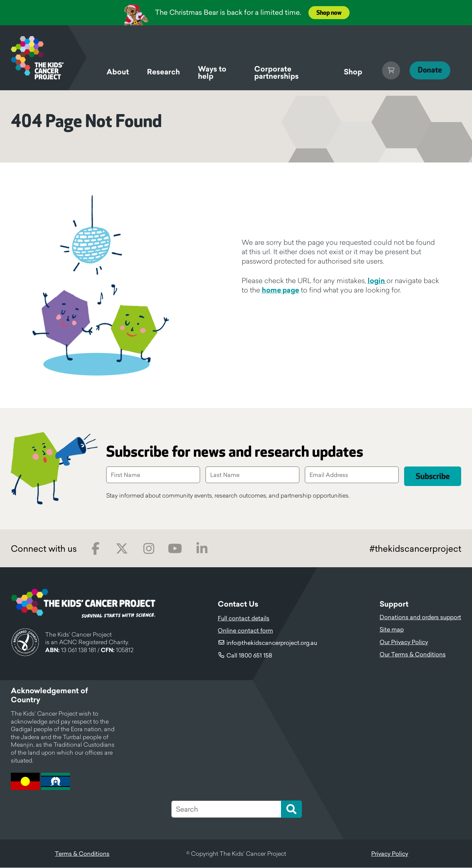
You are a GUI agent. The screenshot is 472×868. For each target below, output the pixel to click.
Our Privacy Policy (404, 642)
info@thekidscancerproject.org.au (272, 643)
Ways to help (212, 74)
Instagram (149, 549)
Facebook (96, 549)
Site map (392, 630)
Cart (386, 70)
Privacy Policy (390, 854)
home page (280, 290)
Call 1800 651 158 (249, 656)
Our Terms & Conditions (413, 655)
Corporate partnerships (274, 74)
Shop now (329, 13)
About (118, 72)
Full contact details (244, 619)
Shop (348, 72)
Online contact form (245, 631)
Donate (427, 70)
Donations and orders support (420, 617)
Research (163, 72)
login (377, 281)
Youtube (175, 549)
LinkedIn (202, 549)
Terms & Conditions (82, 854)
